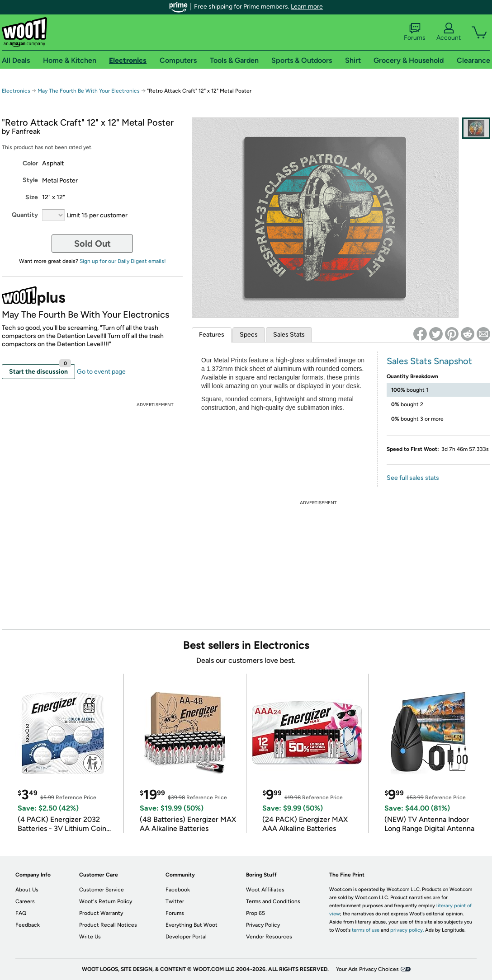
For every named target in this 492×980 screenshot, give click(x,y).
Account (449, 32)
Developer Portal (186, 937)
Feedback (28, 925)
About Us (27, 890)
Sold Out (92, 244)
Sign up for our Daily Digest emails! (123, 261)
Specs (249, 335)
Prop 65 (255, 913)
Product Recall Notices (108, 925)
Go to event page (101, 372)
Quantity (25, 215)
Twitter (175, 901)
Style (30, 180)
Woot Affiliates (265, 890)
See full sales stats (413, 478)
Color (30, 163)
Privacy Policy (263, 925)
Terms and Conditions (273, 901)
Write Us (90, 937)
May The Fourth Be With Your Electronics (89, 91)
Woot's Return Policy (106, 901)
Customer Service (102, 890)
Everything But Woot (192, 925)
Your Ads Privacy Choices (367, 969)
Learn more (307, 7)
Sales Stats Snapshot (429, 361)
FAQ (21, 913)
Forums (415, 32)
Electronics (16, 91)
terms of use (366, 930)
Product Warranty (101, 913)
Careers (25, 901)
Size (32, 197)
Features (212, 335)
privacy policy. (407, 930)
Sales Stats (289, 335)
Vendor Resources (269, 937)
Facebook (178, 890)
